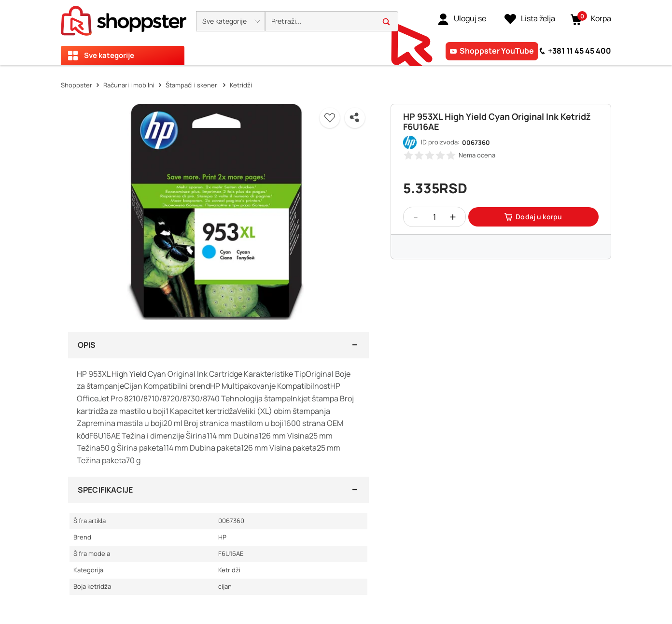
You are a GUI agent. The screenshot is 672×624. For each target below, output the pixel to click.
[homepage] (124, 18)
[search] (332, 21)
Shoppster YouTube (497, 51)
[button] (231, 21)
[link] (462, 19)
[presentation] (336, 33)
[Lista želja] (530, 19)
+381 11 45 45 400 (580, 51)
